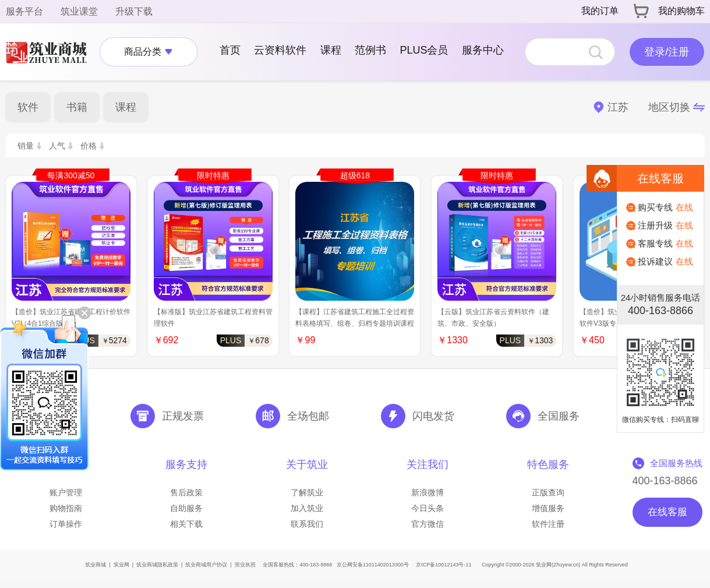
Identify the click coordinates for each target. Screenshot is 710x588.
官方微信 (428, 524)
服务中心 (483, 50)
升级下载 (134, 11)
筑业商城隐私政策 (157, 565)
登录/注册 (667, 52)
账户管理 (66, 492)
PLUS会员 (424, 50)
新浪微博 (428, 492)
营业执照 (245, 565)
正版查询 (548, 492)
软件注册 (548, 524)
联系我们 (307, 524)
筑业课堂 (79, 11)
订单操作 (66, 524)
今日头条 (428, 508)
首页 (230, 50)
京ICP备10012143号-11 (444, 565)
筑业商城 (96, 565)
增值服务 (548, 508)
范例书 (370, 50)
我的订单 (600, 11)
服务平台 (24, 11)
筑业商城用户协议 (206, 565)
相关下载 (186, 524)
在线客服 (667, 512)
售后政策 (186, 492)
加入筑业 (307, 508)
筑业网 (121, 565)
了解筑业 (307, 492)
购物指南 (66, 508)
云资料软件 (280, 50)
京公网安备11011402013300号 (373, 565)
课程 (331, 50)
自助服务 (186, 508)
